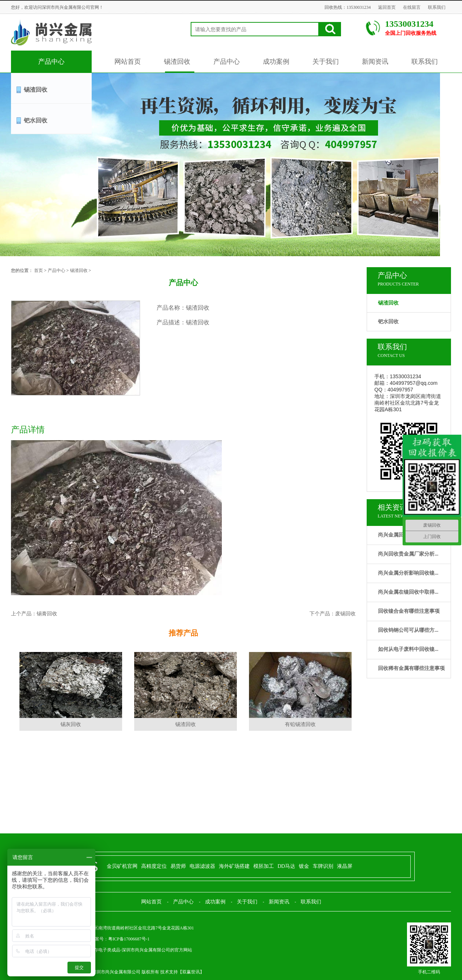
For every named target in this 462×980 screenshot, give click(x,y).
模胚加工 (264, 866)
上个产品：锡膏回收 (34, 614)
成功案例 (276, 62)
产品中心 (51, 62)
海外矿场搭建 (234, 866)
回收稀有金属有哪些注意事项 (411, 668)
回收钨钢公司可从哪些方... (408, 630)
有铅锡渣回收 (300, 724)
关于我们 (326, 62)
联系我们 (437, 7)
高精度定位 (154, 866)
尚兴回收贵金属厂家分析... (408, 554)
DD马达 (286, 866)
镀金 (304, 866)
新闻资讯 (375, 62)
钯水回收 (36, 120)
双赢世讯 (191, 972)
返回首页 (387, 7)
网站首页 (128, 62)
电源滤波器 (202, 866)
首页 (38, 270)
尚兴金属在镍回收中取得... (408, 592)
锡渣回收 (177, 62)
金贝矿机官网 (122, 866)
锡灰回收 (71, 724)
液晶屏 (345, 866)
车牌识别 (323, 866)
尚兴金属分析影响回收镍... (408, 573)
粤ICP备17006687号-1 (129, 939)
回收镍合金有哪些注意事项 (409, 611)
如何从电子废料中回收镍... (408, 649)
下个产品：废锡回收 (333, 614)
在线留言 (412, 7)
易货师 (178, 866)
